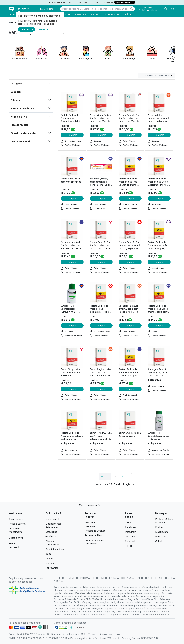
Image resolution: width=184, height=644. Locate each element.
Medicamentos (53, 519)
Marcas (50, 563)
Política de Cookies (95, 531)
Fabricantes (52, 568)
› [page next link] (122, 477)
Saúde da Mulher (112, 14)
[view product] (72, 103)
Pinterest (130, 541)
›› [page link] (128, 477)
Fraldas (159, 527)
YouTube (130, 536)
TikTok (129, 546)
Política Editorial (17, 524)
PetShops (161, 536)
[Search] (132, 9)
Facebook (130, 527)
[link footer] (61, 628)
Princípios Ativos (55, 549)
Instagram (130, 532)
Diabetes (67, 14)
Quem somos (16, 519)
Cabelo (159, 541)
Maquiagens (162, 532)
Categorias (51, 532)
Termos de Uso (93, 535)
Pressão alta (80, 14)
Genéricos (128, 14)
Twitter (129, 523)
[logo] (11, 9)
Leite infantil (95, 14)
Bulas (48, 554)
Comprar (72, 135)
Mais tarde (43, 29)
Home (14, 22)
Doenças (50, 559)
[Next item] (173, 56)
